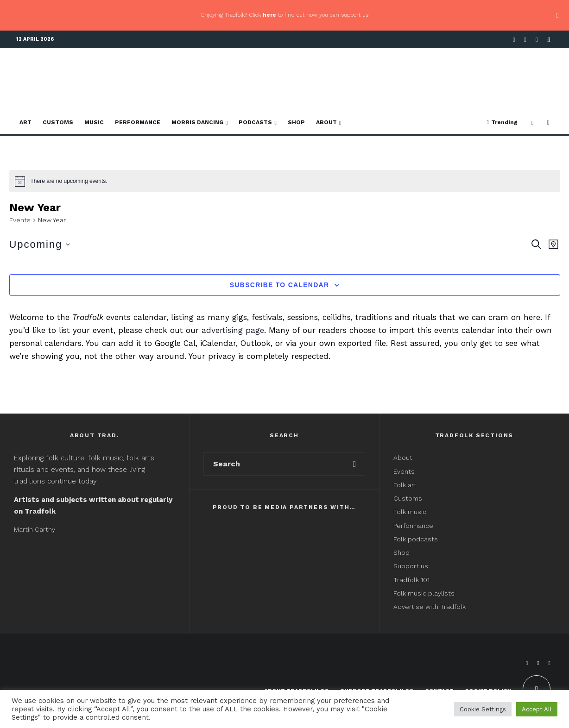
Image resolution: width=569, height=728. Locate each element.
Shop (296, 122)
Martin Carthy (35, 529)
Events (20, 220)
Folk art (406, 485)
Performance (138, 122)
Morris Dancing (197, 122)
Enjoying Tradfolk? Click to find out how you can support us (285, 15)
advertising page (233, 330)
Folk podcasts (416, 539)
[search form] (274, 464)
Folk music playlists (424, 593)
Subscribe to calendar (279, 285)
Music (94, 122)
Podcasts (255, 122)
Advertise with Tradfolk (430, 607)
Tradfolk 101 (411, 580)
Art (25, 122)
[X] (525, 40)
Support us (411, 566)
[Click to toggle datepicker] (40, 244)
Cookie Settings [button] (483, 709)
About (326, 122)
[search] (355, 464)
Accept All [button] (537, 709)
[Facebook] (514, 40)
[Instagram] (537, 40)
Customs (58, 122)
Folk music (410, 512)
